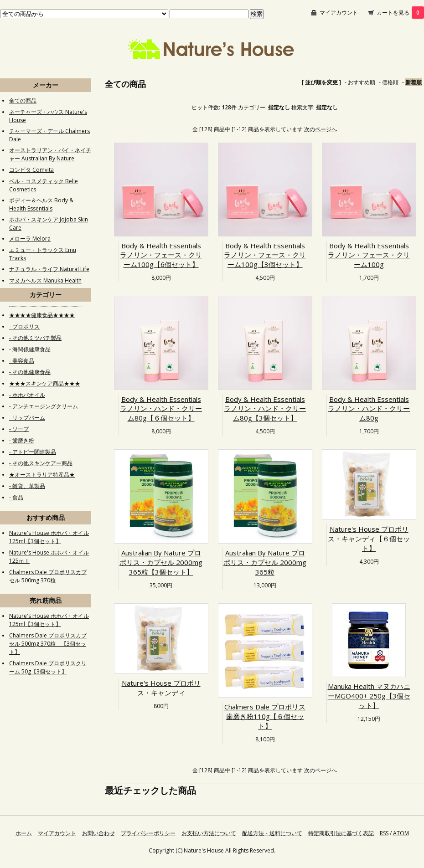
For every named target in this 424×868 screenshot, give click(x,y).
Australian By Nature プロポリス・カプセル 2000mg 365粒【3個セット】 (161, 562)
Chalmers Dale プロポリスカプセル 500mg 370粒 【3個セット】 (48, 644)
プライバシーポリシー (148, 833)
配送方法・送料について (272, 833)
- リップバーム (27, 418)
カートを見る (400, 13)
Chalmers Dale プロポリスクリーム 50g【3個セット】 (48, 667)
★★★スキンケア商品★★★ (45, 383)
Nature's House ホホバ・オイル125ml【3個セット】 (49, 537)
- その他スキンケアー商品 (41, 463)
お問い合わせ (98, 833)
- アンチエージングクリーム (44, 406)
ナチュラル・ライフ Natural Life (49, 269)
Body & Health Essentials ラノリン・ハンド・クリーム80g (369, 408)
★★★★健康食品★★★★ (42, 315)
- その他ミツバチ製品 (35, 338)
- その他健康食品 (30, 372)
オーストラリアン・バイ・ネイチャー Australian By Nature (50, 154)
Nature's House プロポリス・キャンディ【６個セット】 (369, 539)
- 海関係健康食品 (30, 349)
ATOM (401, 833)
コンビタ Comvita (31, 170)
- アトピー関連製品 (33, 452)
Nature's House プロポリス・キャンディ (161, 688)
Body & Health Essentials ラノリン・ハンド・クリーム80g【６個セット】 (161, 408)
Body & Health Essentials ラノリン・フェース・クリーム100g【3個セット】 (265, 255)
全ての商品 (23, 100)
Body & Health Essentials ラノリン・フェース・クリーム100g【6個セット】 (161, 255)
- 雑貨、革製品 (27, 486)
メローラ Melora (30, 239)
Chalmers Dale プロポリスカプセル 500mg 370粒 (48, 576)
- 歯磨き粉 (22, 440)
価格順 (390, 82)
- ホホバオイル (27, 395)
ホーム (24, 833)
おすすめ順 (362, 82)
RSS (384, 833)
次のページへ (321, 129)
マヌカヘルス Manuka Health (45, 280)
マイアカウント (339, 13)
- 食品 (16, 497)
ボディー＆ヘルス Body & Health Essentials (41, 204)
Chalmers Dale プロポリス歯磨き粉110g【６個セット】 (265, 716)
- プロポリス (24, 326)
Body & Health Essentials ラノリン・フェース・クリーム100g (369, 255)
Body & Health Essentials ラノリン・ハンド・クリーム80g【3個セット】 (265, 408)
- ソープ (19, 429)
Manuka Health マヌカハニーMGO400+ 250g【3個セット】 (369, 696)
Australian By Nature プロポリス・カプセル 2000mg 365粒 (265, 562)
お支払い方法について (209, 833)
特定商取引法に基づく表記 (341, 833)
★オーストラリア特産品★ (42, 475)
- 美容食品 (22, 361)
